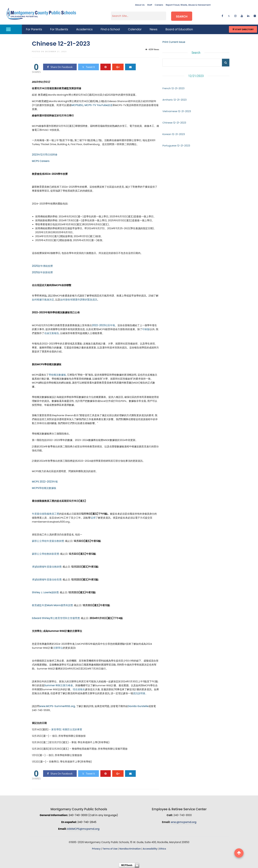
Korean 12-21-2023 (174, 134)
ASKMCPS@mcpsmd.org (83, 829)
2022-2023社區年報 (103, 325)
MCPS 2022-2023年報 (45, 482)
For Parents (34, 29)
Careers (159, 5)
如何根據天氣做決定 (43, 300)
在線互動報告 (52, 333)
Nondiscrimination (130, 849)
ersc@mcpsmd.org (184, 822)
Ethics (162, 849)
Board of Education (179, 29)
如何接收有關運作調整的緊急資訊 (79, 300)
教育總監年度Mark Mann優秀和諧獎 (52, 605)
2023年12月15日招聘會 (45, 155)
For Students (59, 29)
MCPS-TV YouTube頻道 (99, 105)
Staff (150, 5)
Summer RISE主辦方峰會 (59, 685)
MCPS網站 (77, 105)
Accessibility (150, 849)
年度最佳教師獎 (47, 567)
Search (182, 16)
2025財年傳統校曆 (42, 266)
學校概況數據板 (57, 375)
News (154, 29)
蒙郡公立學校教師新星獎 (45, 554)
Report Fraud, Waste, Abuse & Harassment (188, 5)
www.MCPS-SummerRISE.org (57, 706)
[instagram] (235, 16)
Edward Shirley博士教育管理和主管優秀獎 (56, 618)
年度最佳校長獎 (47, 580)
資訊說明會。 (140, 693)
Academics (84, 29)
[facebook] (222, 16)
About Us (140, 5)
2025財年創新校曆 (42, 272)
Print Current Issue (174, 42)
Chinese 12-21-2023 (174, 123)
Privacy (96, 849)
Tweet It (89, 67)
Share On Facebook (60, 67)
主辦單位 (58, 648)
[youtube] (242, 16)
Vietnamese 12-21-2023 (177, 111)
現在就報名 (79, 689)
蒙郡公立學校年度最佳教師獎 (48, 541)
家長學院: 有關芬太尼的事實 (67, 729)
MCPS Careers (41, 161)
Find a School (110, 29)
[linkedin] (248, 16)
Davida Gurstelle (138, 706)
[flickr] (255, 16)
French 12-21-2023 (173, 88)
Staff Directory (243, 29)
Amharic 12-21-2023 (174, 100)
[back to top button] (239, 853)
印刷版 (146, 329)
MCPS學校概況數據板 (44, 488)
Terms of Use (110, 849)
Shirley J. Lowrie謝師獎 (45, 592)
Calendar (135, 29)
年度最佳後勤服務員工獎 (45, 514)
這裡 (93, 518)
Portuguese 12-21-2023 (176, 146)
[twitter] (229, 16)
